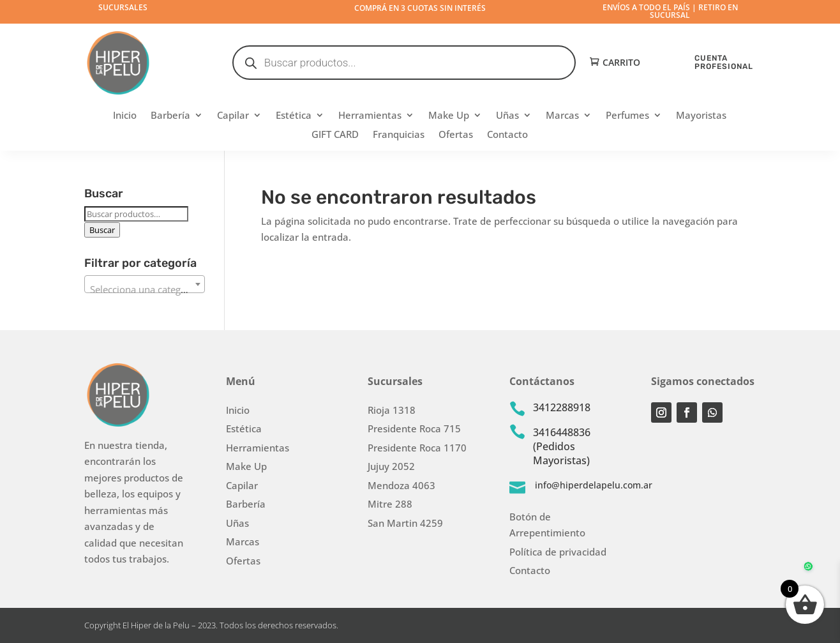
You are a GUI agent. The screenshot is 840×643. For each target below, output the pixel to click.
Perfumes (627, 116)
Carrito (621, 63)
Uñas (507, 116)
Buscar (102, 230)
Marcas (562, 116)
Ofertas (456, 135)
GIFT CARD (335, 135)
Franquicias (399, 135)
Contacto (507, 135)
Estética (294, 116)
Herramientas (370, 116)
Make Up (449, 116)
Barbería (170, 116)
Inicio (125, 116)
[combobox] (145, 284)
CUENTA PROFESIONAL (724, 62)
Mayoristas (701, 116)
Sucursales (123, 7)
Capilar (233, 116)
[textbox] (145, 290)
